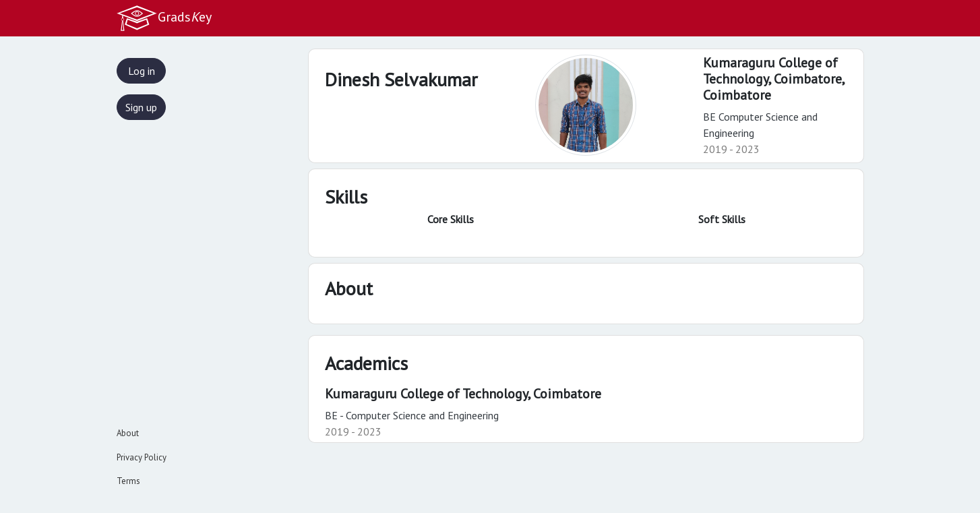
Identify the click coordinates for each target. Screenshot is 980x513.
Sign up (141, 107)
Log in (142, 71)
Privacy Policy (142, 457)
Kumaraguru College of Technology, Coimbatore (463, 394)
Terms (128, 481)
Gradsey (164, 18)
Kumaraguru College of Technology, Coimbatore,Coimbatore (774, 79)
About (128, 433)
